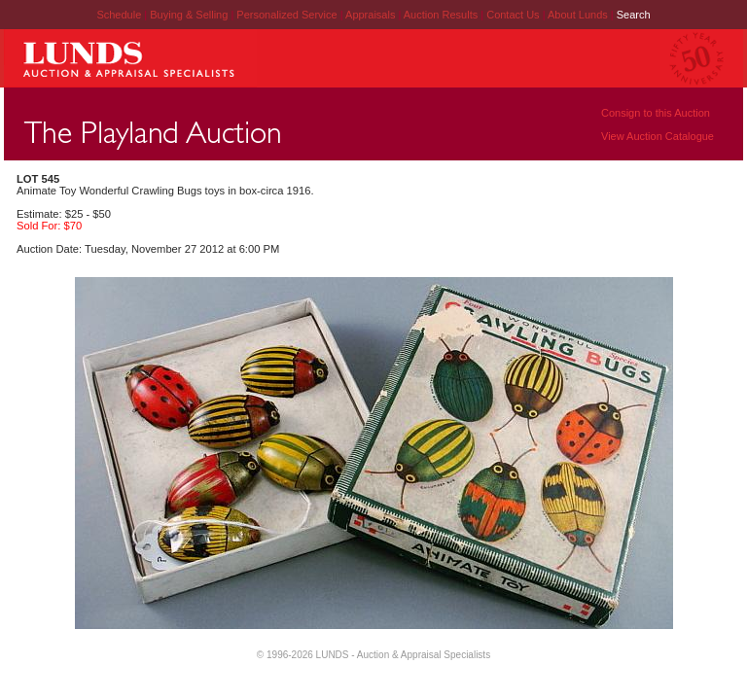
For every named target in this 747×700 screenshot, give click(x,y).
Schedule (119, 15)
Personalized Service (288, 15)
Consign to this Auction (656, 113)
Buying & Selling (190, 15)
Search (634, 15)
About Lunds (579, 15)
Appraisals (372, 15)
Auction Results (442, 15)
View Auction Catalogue (658, 136)
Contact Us (513, 15)
